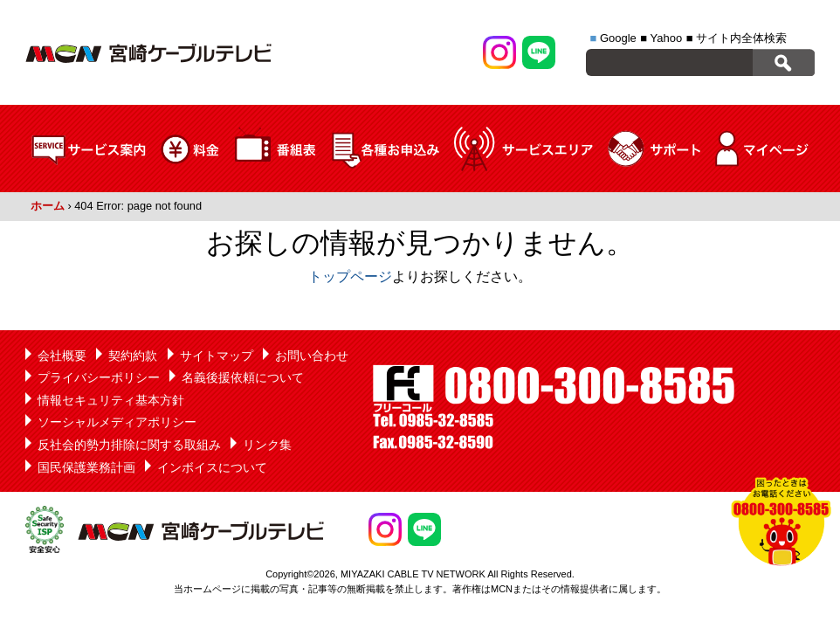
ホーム (48, 206)
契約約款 (133, 356)
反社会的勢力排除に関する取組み (129, 445)
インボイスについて (212, 467)
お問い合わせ (312, 356)
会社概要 (62, 356)
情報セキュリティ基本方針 (111, 400)
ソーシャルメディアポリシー (117, 422)
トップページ (350, 276)
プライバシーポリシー (99, 377)
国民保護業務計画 (86, 467)
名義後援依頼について (243, 377)
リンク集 (267, 445)
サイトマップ (217, 356)
